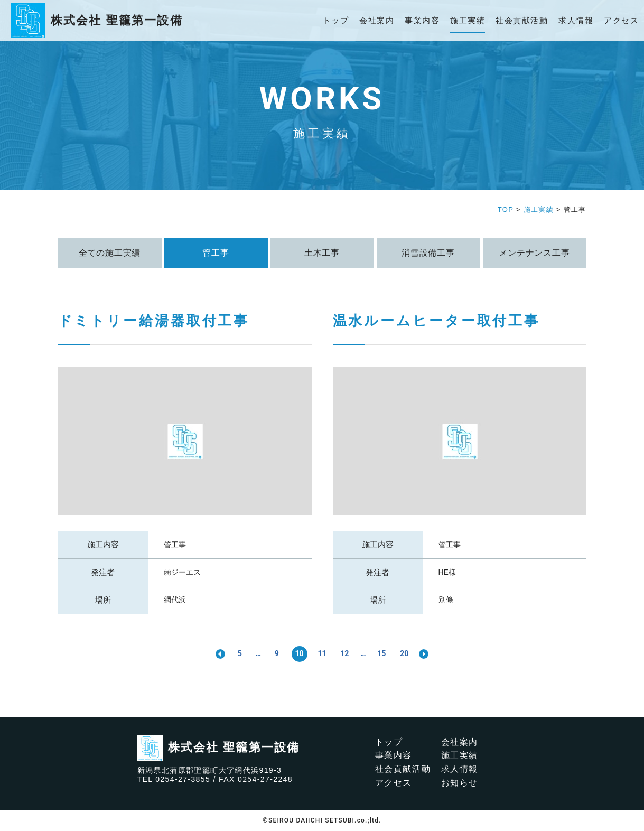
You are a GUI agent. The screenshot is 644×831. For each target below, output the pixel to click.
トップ (336, 20)
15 (383, 653)
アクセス (621, 20)
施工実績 (468, 20)
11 (322, 653)
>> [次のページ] (427, 654)
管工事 (175, 545)
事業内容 (422, 20)
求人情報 (576, 20)
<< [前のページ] (218, 654)
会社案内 (377, 20)
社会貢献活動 (522, 20)
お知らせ (460, 783)
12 (345, 653)
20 (406, 653)
